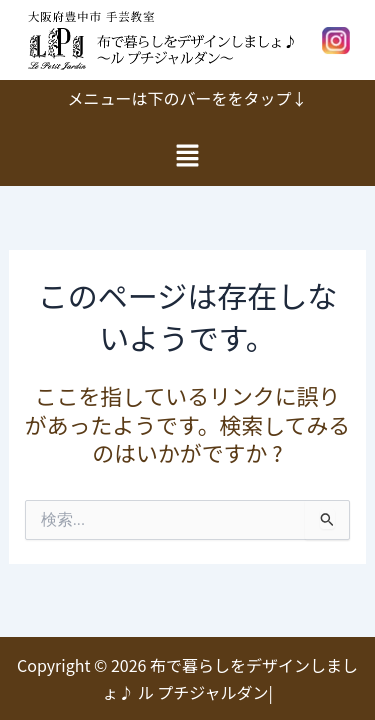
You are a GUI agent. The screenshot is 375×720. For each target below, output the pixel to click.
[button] (187, 155)
